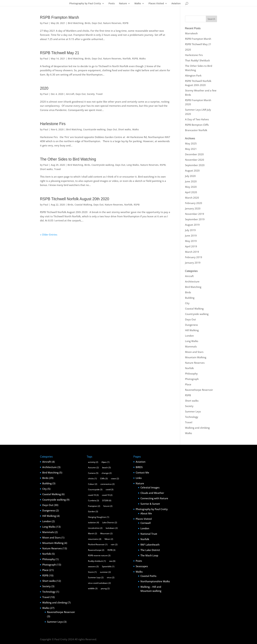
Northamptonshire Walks (155, 581)
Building (190, 298)
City (187, 303)
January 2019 (193, 263)
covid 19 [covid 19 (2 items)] (107, 495)
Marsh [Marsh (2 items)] (93, 533)
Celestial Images (150, 487)
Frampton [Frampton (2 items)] (94, 506)
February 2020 (194, 203)
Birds (88, 23)
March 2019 (192, 252)
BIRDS (139, 467)
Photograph (192, 379)
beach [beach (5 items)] (106, 467)
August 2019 (192, 225)
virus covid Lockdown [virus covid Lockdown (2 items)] (99, 583)
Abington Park (193, 75)
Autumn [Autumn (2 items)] (93, 467)
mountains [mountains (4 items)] (95, 539)
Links (139, 478)
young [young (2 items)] (105, 588)
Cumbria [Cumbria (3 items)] (94, 500)
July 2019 (190, 230)
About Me (146, 513)
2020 (44, 88)
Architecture (192, 281)
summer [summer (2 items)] (105, 572)
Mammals (191, 346)
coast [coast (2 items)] (115, 478)
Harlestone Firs (53, 124)
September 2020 (195, 165)
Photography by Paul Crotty (85, 4)
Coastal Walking (83, 205)
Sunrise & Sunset (150, 504)
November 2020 (195, 160)
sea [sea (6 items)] (112, 561)
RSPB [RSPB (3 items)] (111, 550)
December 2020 (194, 154)
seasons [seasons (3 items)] (93, 566)
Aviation (176, 4)
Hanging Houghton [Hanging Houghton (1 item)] (99, 517)
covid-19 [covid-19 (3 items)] (93, 495)
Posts (112, 4)
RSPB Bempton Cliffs (197, 125)
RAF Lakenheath (150, 545)
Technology (192, 417)
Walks (138, 4)
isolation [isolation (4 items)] (94, 522)
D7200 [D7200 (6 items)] (107, 500)
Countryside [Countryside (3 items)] (95, 489)
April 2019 (191, 246)
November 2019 (195, 214)
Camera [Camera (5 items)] (93, 473)
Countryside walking (94, 129)
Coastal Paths (148, 576)
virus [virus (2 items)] (111, 577)
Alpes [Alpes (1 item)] (105, 462)
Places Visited (156, 4)
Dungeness (191, 325)
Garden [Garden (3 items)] (93, 511)
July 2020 (190, 176)
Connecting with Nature (154, 498)
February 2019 (194, 257)
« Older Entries (49, 235)
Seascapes (142, 566)
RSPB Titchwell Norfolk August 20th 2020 (75, 199)
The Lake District (150, 550)
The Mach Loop (149, 555)
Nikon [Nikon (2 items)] (109, 539)
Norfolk (127, 59)
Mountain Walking (196, 357)
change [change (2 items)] (107, 473)
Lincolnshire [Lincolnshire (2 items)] (95, 528)
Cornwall (146, 523)
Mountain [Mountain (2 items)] (106, 533)
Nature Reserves (112, 23)
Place (188, 384)
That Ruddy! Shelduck (197, 60)
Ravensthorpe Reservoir (199, 390)
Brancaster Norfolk (196, 130)
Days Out (97, 23)
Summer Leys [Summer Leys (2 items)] (96, 577)
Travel (99, 94)
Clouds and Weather (152, 493)
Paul (46, 23)
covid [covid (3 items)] (110, 489)
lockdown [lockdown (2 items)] (112, 528)
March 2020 (192, 198)
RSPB (125, 23)
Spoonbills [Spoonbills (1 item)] (108, 566)
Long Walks (133, 165)
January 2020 (193, 208)
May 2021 (191, 149)
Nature (123, 4)
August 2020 (192, 171)
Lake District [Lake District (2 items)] (110, 522)
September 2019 (195, 219)
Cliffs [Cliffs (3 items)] (104, 478)
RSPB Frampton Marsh (59, 17)
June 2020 (191, 181)
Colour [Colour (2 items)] (93, 484)
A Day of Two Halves (197, 119)
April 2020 (191, 192)
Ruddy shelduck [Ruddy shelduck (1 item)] (97, 561)
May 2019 (191, 241)
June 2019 (191, 236)
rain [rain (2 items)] (114, 544)
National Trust (149, 534)
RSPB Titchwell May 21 (60, 53)
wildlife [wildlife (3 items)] (93, 588)
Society (91, 94)
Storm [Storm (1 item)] (92, 572)
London (189, 336)
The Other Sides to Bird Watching (68, 159)
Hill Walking (192, 330)
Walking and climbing (197, 428)
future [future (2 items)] (108, 506)
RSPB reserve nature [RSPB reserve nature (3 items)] (99, 555)
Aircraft (70, 94)
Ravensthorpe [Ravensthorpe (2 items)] (96, 550)
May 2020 (191, 187)
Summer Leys (193, 411)
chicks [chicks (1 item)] (92, 478)
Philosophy (191, 374)
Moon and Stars (194, 352)
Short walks (125, 129)
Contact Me (142, 472)
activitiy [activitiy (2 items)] (93, 462)
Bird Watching (76, 23)
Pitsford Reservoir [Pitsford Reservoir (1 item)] (98, 544)
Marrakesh (191, 33)
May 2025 (191, 143)
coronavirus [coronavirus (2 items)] (108, 484)
